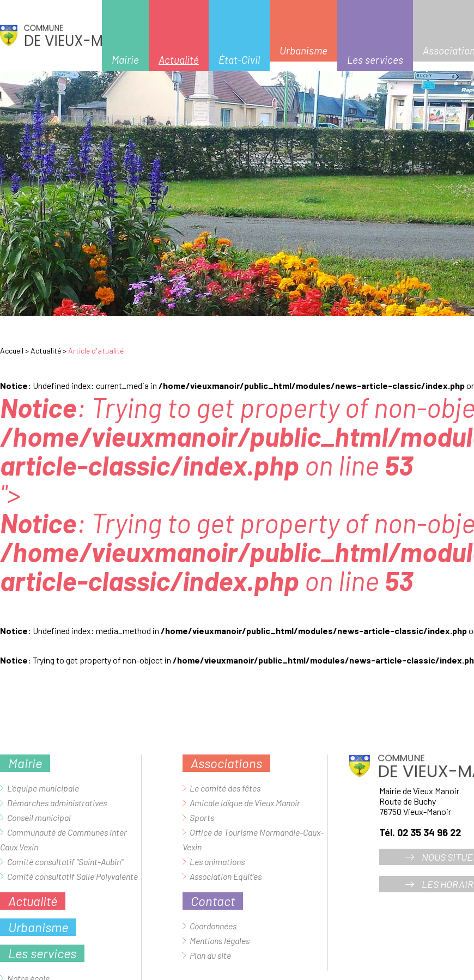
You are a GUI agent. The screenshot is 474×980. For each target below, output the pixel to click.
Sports (202, 817)
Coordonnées (213, 926)
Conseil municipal (39, 817)
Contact (213, 901)
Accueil (12, 351)
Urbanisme (303, 50)
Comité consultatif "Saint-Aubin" (65, 862)
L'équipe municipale (43, 788)
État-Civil (239, 60)
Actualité (179, 60)
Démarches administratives (57, 803)
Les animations (217, 862)
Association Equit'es (226, 876)
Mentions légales (220, 941)
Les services (375, 60)
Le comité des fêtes (225, 788)
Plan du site (210, 955)
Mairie (125, 60)
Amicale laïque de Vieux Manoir (245, 803)
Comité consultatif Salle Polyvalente (72, 876)
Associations (226, 763)
